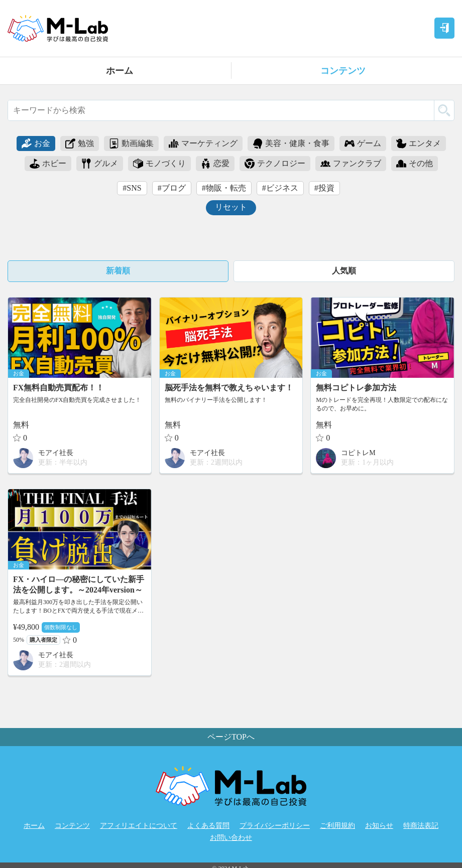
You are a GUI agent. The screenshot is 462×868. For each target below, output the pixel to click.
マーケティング (203, 143)
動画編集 (131, 143)
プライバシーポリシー (275, 826)
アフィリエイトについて (139, 826)
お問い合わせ (231, 838)
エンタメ (419, 143)
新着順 (118, 271)
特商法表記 (421, 826)
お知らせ (379, 826)
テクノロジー (275, 164)
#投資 (324, 188)
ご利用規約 (337, 826)
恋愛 (215, 164)
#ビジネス (280, 188)
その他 (415, 164)
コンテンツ (343, 71)
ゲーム (363, 143)
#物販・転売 (224, 188)
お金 (36, 143)
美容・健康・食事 (291, 143)
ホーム (120, 71)
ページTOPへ (231, 737)
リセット (231, 207)
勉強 (80, 143)
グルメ (100, 164)
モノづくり (159, 164)
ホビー (48, 164)
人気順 (344, 271)
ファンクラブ (351, 164)
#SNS (132, 188)
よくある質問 (208, 826)
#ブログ (172, 188)
